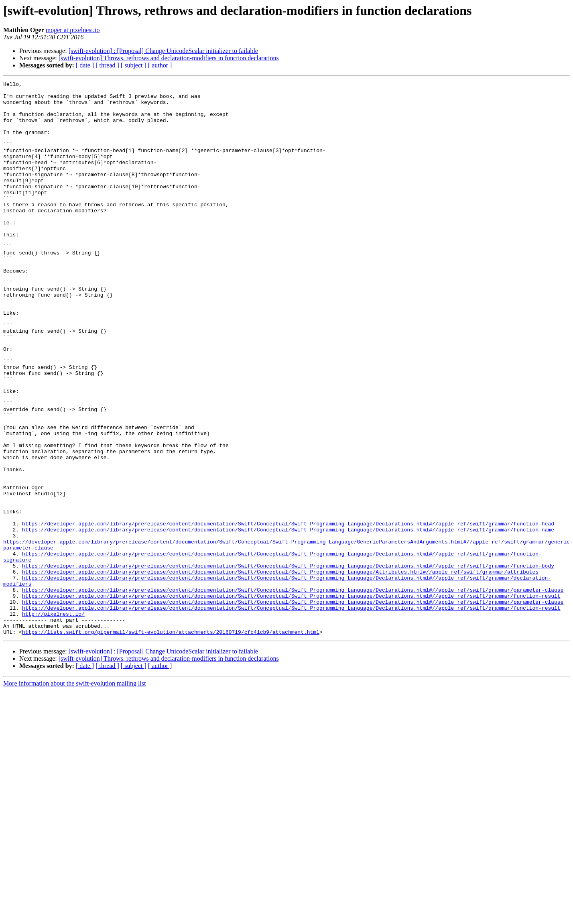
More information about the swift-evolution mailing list (75, 787)
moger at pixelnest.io (73, 30)
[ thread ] (107, 65)
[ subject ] (134, 65)
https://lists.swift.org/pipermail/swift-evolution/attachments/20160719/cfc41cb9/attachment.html (171, 735)
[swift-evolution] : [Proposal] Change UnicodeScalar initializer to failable (163, 51)
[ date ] (85, 65)
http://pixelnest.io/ (53, 714)
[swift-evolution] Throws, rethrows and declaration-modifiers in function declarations (169, 58)
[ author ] (160, 65)
